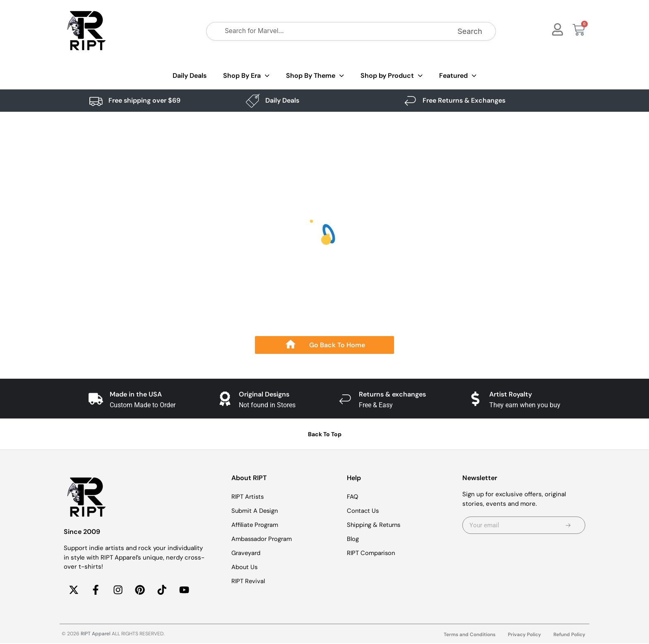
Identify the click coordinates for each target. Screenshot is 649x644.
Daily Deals (190, 76)
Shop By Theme (315, 76)
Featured (458, 76)
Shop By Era (246, 76)
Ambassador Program (263, 539)
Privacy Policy (524, 635)
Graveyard (246, 553)
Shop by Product (392, 76)
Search (470, 31)
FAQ (353, 497)
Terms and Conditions (470, 635)
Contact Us (363, 511)
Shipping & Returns (375, 525)
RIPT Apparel (96, 634)
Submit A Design (255, 511)
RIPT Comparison (372, 553)
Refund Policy (569, 635)
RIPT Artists (248, 497)
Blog (353, 539)
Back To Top (325, 434)
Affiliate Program (255, 525)
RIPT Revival (249, 581)
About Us (245, 567)
